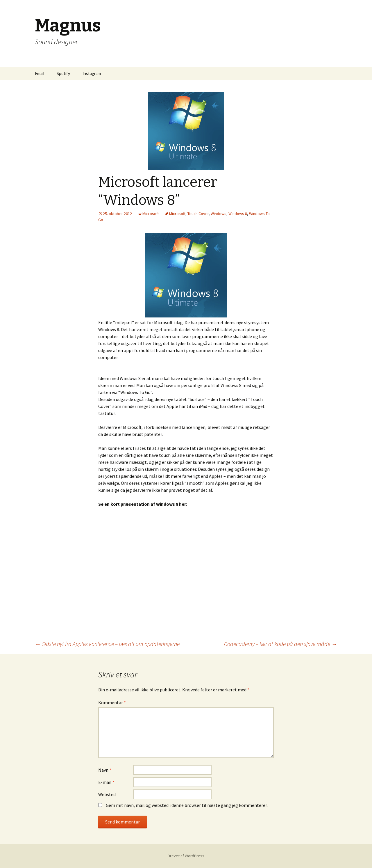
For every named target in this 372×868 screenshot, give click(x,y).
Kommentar (112, 702)
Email (40, 73)
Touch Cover (198, 214)
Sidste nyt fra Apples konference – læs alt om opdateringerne (107, 644)
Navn (105, 770)
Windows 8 (238, 214)
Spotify (63, 73)
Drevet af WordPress (186, 856)
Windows (219, 214)
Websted (107, 794)
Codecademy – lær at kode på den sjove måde (281, 644)
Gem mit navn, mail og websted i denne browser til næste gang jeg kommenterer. (187, 805)
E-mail (106, 782)
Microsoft (151, 214)
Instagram (92, 73)
